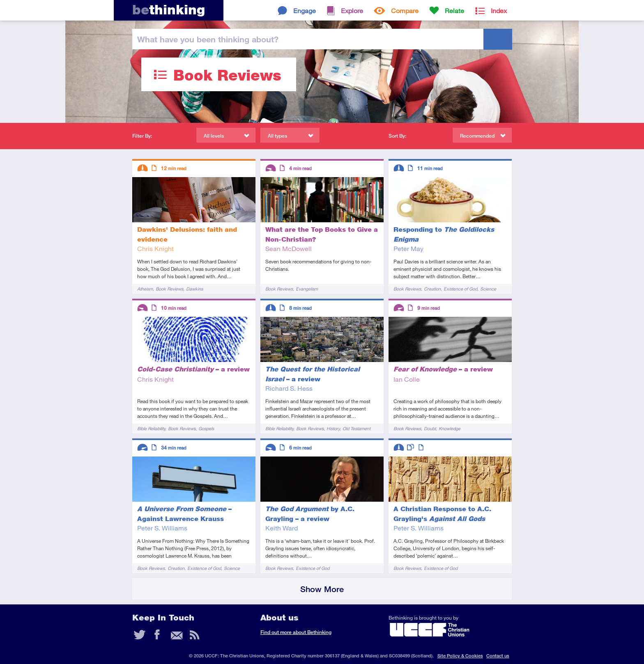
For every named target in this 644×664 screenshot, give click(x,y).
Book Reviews (169, 289)
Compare (405, 10)
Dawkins (194, 289)
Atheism (145, 289)
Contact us (498, 656)
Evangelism (307, 289)
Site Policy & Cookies (460, 656)
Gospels (206, 428)
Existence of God (460, 289)
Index (499, 10)
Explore (352, 10)
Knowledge (450, 428)
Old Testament (356, 428)
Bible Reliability (151, 428)
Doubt (430, 428)
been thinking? (208, 39)
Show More (322, 589)
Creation (432, 289)
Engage (305, 10)
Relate (454, 10)
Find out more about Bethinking (296, 632)
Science (488, 289)
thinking (169, 10)
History (333, 428)
